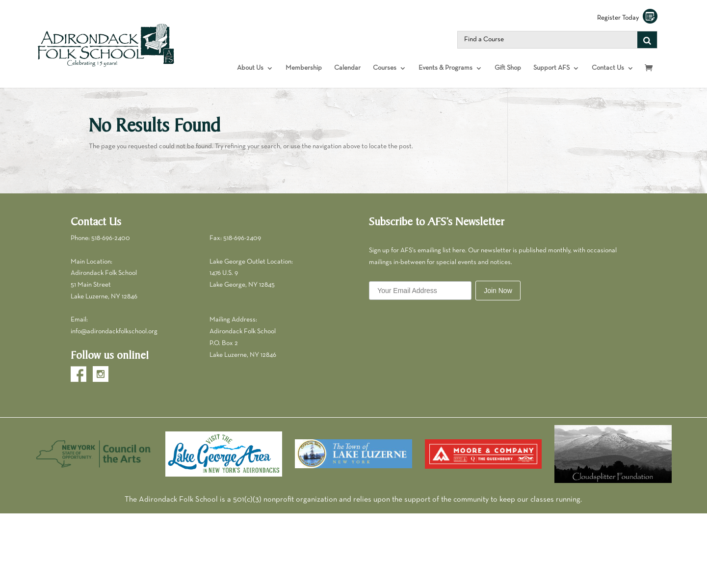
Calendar (347, 68)
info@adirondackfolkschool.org (114, 332)
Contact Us (608, 68)
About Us (250, 68)
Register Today (627, 18)
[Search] (647, 40)
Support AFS (551, 68)
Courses (385, 68)
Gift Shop (508, 68)
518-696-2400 (111, 238)
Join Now (498, 291)
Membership (304, 68)
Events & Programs (445, 68)
